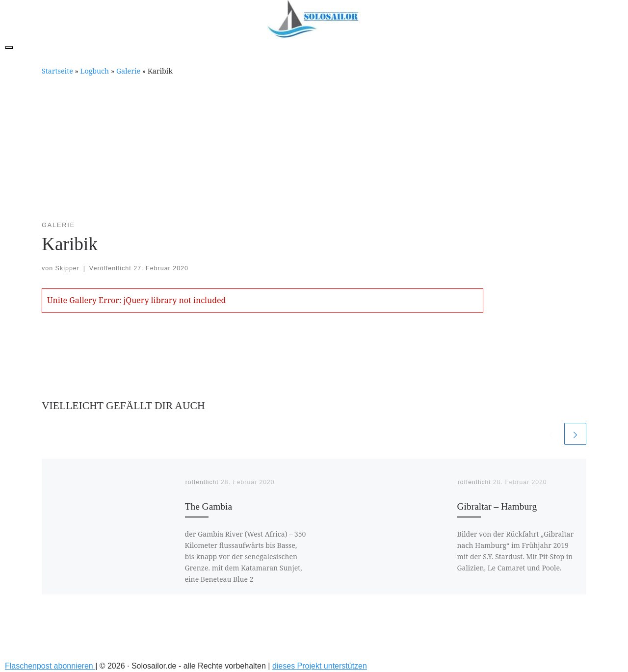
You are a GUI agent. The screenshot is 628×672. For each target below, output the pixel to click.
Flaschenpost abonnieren (50, 666)
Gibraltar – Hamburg (497, 506)
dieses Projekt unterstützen (320, 666)
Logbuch (95, 71)
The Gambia (209, 506)
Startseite (57, 71)
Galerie (128, 71)
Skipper (67, 268)
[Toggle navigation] (9, 48)
